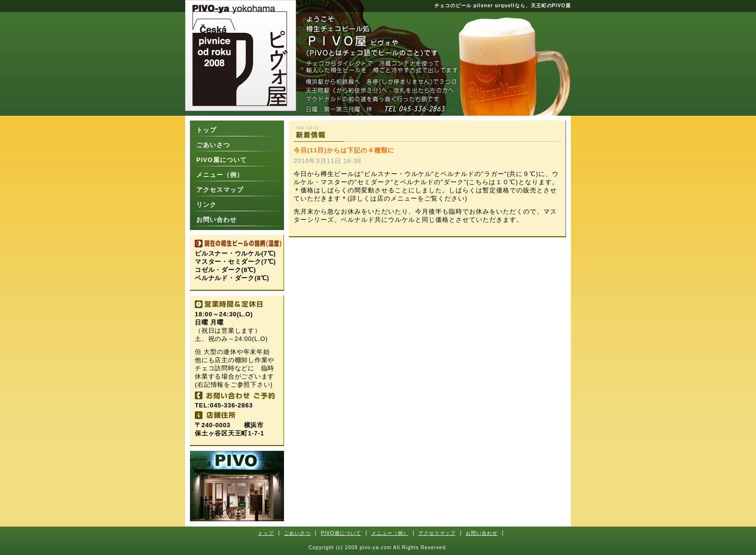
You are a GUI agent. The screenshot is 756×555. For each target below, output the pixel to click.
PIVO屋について (222, 160)
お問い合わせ (216, 220)
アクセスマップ (220, 190)
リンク (206, 205)
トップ (206, 130)
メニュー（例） (220, 175)
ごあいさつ (213, 145)
